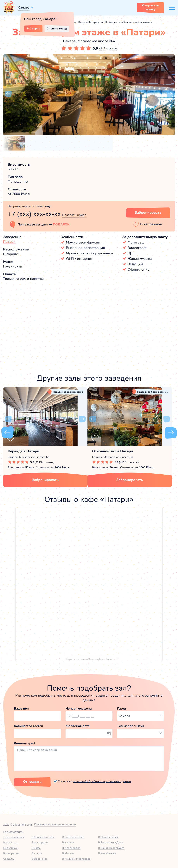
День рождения (14, 837)
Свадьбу (9, 859)
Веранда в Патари (23, 451)
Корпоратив (11, 853)
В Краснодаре (71, 848)
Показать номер (74, 215)
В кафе (36, 848)
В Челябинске (107, 853)
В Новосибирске (109, 837)
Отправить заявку (150, 7)
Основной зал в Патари (113, 451)
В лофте (37, 853)
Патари (9, 242)
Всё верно (33, 28)
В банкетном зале (43, 837)
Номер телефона (79, 708)
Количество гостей (29, 726)
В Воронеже (39, 859)
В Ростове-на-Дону (111, 842)
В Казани (68, 842)
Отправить (32, 782)
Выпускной (10, 848)
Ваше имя (22, 708)
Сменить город (57, 28)
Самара (24, 7)
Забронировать (45, 480)
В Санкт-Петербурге (111, 848)
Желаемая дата (78, 726)
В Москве (68, 853)
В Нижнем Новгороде (76, 859)
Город (122, 708)
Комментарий (25, 743)
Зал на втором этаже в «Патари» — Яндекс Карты (89, 659)
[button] (8, 94)
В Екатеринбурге (73, 837)
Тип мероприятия (131, 726)
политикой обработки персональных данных (102, 781)
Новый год (10, 842)
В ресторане (39, 842)
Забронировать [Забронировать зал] (148, 212)
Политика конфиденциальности (55, 824)
